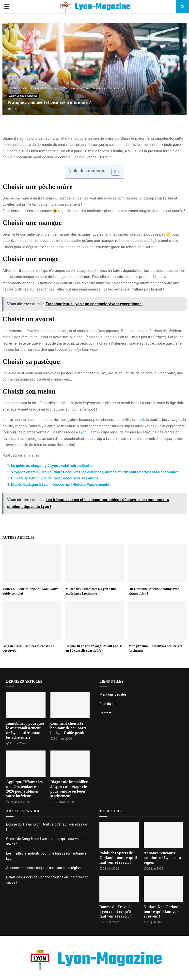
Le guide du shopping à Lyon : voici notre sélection (53, 466)
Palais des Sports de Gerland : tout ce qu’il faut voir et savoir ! (118, 858)
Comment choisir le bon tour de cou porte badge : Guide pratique (70, 728)
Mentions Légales (113, 694)
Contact (105, 713)
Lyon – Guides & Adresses (23, 96)
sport (140, 420)
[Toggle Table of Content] (113, 172)
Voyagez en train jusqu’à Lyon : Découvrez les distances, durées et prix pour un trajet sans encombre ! (95, 472)
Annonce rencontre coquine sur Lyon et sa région (43, 868)
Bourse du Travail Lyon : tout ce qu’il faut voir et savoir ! (115, 911)
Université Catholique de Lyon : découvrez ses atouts (55, 478)
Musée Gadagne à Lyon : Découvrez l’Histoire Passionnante (60, 485)
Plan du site (108, 704)
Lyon (83, 432)
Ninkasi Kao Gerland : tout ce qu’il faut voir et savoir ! (163, 911)
